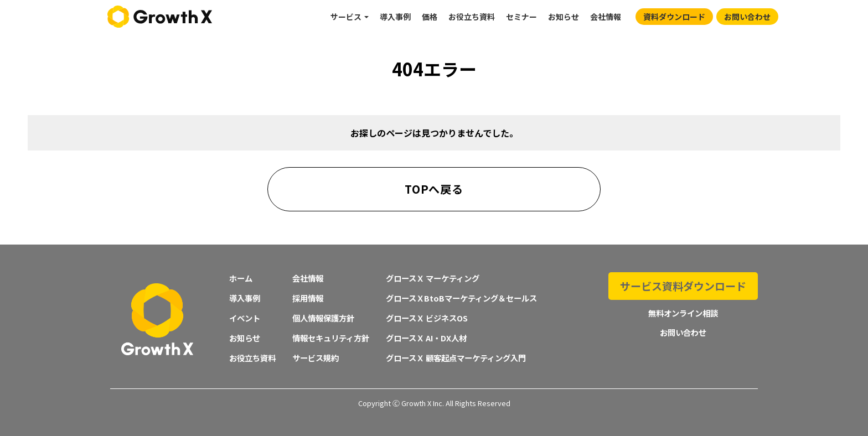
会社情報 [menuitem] (606, 17)
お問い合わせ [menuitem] (683, 326)
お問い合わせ (747, 17)
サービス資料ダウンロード (683, 283)
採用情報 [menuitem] (308, 298)
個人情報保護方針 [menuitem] (323, 318)
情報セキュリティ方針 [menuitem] (331, 338)
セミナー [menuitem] (521, 17)
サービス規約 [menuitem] (316, 358)
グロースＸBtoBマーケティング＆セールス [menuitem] (461, 298)
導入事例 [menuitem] (395, 17)
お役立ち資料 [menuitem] (472, 17)
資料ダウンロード (674, 17)
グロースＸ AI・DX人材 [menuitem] (426, 338)
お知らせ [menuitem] (564, 17)
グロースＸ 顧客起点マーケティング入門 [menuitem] (456, 358)
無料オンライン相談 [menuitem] (683, 307)
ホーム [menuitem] (241, 278)
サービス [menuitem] (346, 17)
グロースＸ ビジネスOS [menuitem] (427, 318)
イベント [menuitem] (245, 318)
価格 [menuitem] (430, 17)
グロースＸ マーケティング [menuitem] (433, 278)
